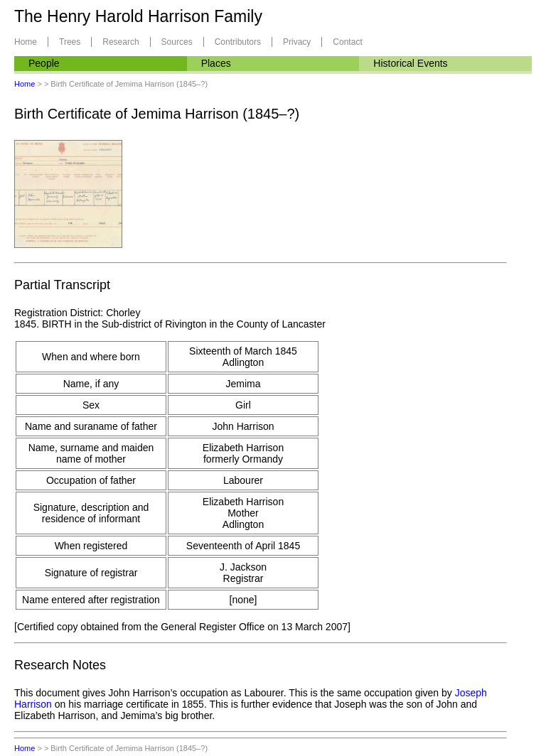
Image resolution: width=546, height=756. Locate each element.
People (44, 63)
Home (26, 42)
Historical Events (410, 63)
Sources (177, 42)
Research (121, 42)
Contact (347, 42)
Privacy (297, 42)
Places (216, 63)
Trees (70, 42)
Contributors (238, 42)
